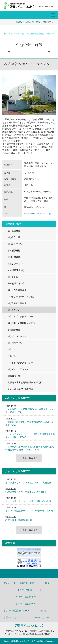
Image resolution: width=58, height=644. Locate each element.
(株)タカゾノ (14, 310)
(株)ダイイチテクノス (18, 369)
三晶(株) (12, 356)
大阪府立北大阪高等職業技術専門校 (25, 382)
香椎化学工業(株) (16, 283)
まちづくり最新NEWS (26, 604)
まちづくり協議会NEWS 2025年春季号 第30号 (29, 511)
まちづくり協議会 (26, 590)
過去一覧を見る (30, 458)
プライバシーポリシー (38, 617)
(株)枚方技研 (14, 237)
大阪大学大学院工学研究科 (21, 389)
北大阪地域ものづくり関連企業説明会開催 (26, 492)
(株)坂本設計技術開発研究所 (21, 323)
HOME (19, 22)
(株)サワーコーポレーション (21, 297)
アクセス (44, 611)
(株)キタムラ (14, 277)
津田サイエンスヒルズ (29, 626)
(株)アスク (13, 349)
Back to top (29, 574)
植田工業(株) (14, 257)
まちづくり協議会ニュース (16, 611)
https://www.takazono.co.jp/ (38, 213)
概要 (47, 583)
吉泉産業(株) (14, 330)
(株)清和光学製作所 (17, 303)
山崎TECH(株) (14, 376)
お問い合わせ (10, 617)
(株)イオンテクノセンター (20, 363)
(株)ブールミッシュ (17, 336)
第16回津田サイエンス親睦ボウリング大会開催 (28, 483)
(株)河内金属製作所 (17, 290)
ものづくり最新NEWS (26, 597)
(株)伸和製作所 (15, 343)
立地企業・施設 (33, 22)
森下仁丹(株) (14, 231)
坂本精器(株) (14, 250)
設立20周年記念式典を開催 (19, 520)
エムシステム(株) (16, 264)
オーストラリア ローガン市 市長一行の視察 (28, 501)
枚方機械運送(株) (16, 270)
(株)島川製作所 (15, 244)
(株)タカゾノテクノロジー (20, 316)
